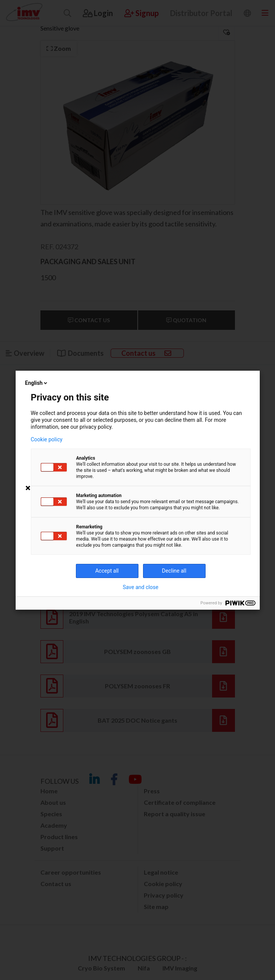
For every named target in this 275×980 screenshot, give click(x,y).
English (37, 383)
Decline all (174, 571)
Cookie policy (47, 439)
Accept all (107, 571)
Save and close (141, 587)
